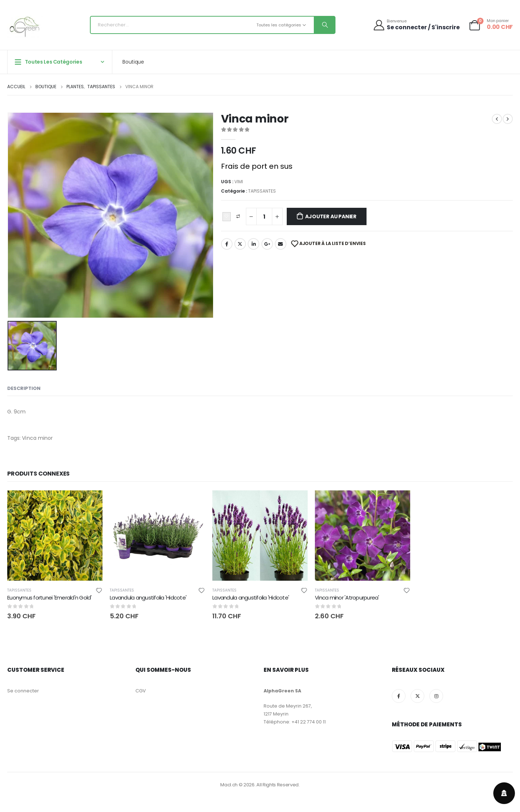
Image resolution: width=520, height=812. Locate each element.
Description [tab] (24, 388)
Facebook (227, 244)
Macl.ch (229, 785)
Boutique (133, 62)
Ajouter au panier (331, 216)
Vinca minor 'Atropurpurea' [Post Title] (347, 598)
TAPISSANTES (262, 191)
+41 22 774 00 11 (309, 722)
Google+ (267, 244)
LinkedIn (253, 244)
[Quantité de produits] (264, 216)
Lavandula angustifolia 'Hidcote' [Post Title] (148, 598)
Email (281, 244)
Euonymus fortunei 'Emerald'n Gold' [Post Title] (49, 598)
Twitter (240, 244)
